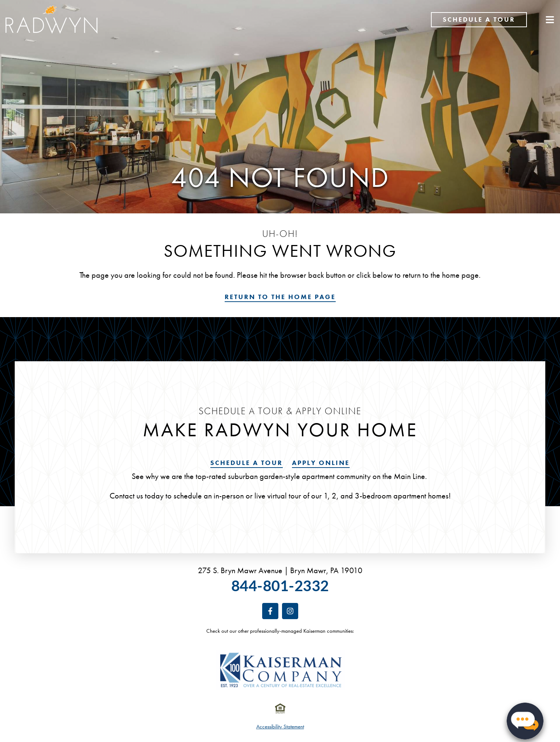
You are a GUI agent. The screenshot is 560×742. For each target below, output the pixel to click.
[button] (525, 718)
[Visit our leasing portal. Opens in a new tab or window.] (321, 463)
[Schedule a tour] (479, 20)
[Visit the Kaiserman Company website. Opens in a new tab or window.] (280, 670)
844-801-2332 (280, 585)
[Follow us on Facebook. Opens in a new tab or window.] (270, 611)
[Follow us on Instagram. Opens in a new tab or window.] (290, 611)
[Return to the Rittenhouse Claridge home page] (51, 20)
